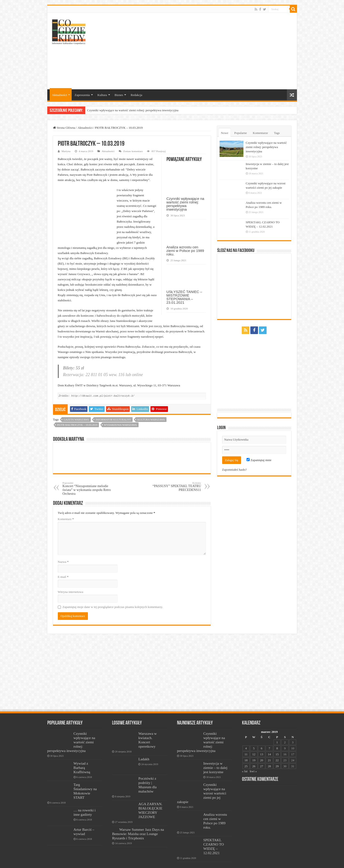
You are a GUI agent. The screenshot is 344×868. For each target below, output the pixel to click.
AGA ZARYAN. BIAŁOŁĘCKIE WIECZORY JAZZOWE (150, 805)
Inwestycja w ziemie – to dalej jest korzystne (215, 762)
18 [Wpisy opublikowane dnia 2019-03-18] (246, 755)
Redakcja (136, 95)
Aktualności (60, 95)
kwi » (253, 766)
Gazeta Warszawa (76, 414)
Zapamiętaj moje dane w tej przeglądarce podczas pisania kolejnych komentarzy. (113, 602)
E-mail (63, 572)
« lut (245, 766)
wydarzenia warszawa (120, 420)
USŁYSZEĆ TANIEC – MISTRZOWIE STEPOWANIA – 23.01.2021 (184, 297)
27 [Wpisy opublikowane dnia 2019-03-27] (261, 761)
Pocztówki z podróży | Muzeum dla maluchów (147, 780)
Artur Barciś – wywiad (84, 826)
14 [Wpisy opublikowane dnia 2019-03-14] (269, 749)
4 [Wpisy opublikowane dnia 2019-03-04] (246, 743)
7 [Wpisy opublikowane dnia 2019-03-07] (269, 743)
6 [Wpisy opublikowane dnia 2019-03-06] (262, 743)
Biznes (119, 95)
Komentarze (260, 133)
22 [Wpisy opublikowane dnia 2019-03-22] (277, 755)
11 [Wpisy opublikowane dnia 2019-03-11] (246, 749)
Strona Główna (64, 128)
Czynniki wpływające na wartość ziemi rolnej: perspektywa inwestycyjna (133, 110)
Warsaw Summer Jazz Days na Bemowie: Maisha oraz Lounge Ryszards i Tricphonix (138, 828)
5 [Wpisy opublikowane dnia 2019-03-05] (254, 743)
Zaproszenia (82, 95)
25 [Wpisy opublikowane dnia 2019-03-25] (246, 761)
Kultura (102, 95)
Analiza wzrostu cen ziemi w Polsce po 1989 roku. (185, 251)
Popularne (241, 133)
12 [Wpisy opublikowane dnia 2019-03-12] (254, 749)
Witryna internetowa (71, 587)
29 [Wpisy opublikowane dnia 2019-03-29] (277, 761)
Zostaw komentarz (133, 151)
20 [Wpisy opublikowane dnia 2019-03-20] (261, 755)
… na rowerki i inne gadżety (85, 807)
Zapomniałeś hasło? (235, 470)
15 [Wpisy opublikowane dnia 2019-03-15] (277, 749)
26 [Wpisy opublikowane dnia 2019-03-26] (254, 761)
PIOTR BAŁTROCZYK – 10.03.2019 (77, 420)
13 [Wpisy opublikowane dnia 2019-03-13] (261, 749)
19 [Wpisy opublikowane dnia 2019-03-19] (254, 755)
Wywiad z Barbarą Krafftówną (82, 762)
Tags (277, 133)
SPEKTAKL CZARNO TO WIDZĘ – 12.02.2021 (214, 841)
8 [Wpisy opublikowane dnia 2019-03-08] (277, 743)
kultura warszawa (151, 414)
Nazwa (63, 556)
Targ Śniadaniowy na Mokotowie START (85, 786)
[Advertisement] (206, 51)
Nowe (225, 133)
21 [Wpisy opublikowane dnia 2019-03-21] (269, 755)
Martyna (66, 151)
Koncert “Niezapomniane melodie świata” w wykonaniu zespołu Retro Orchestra (87, 483)
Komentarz (66, 514)
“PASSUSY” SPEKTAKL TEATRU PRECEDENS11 (177, 481)
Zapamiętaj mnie (259, 460)
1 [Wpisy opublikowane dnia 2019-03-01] (277, 737)
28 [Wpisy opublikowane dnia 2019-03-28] (269, 761)
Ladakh (144, 754)
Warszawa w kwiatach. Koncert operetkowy (148, 735)
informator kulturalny (113, 414)
